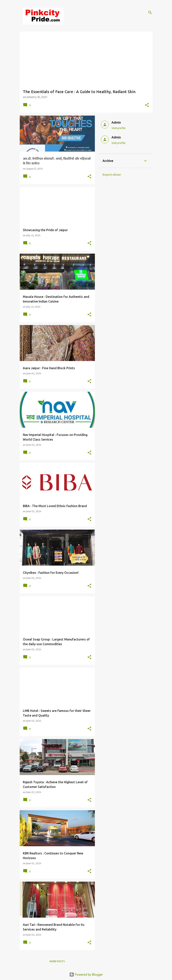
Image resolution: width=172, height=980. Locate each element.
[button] (147, 105)
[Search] (150, 13)
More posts (57, 961)
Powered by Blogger (86, 975)
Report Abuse (112, 175)
